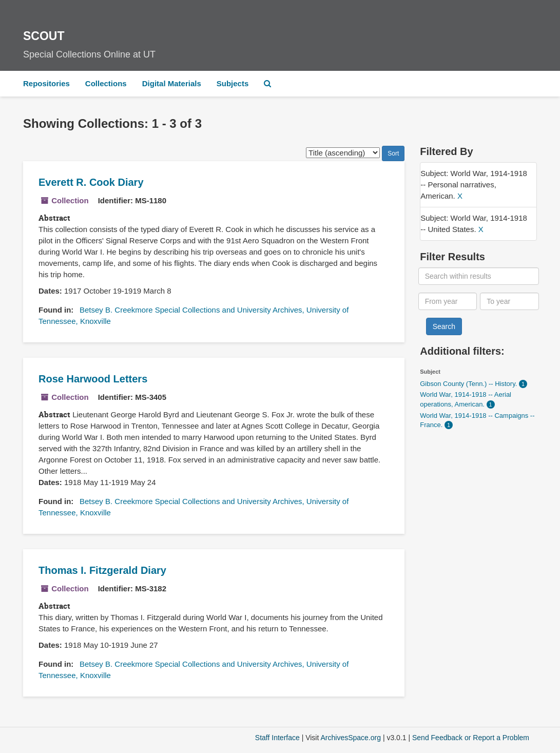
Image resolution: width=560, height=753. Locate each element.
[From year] (448, 301)
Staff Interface (277, 738)
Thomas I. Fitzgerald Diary (102, 570)
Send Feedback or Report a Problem (471, 738)
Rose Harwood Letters (93, 379)
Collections (106, 83)
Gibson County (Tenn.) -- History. (469, 384)
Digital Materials (172, 83)
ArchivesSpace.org (351, 738)
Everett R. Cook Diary (91, 182)
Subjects (233, 83)
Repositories (46, 83)
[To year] (509, 301)
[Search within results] (479, 276)
